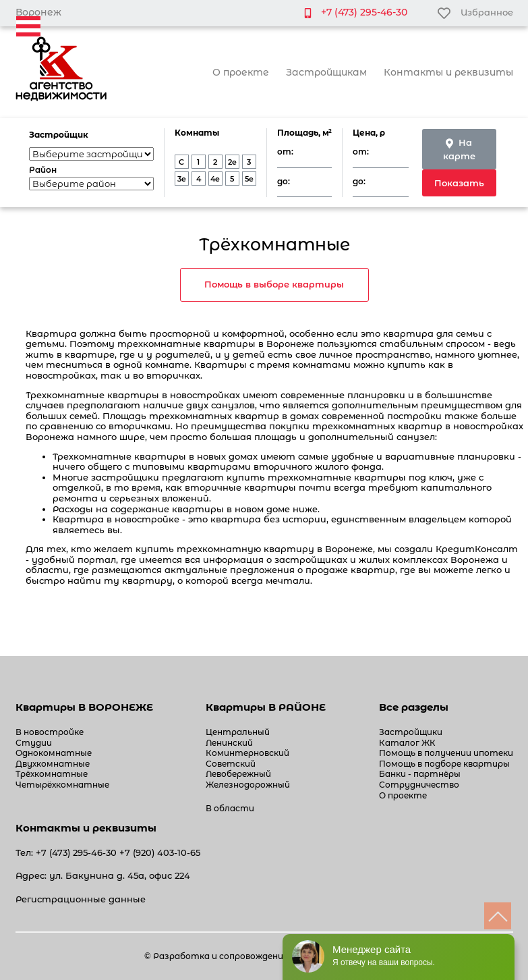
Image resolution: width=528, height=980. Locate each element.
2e (232, 162)
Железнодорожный (248, 785)
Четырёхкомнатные (62, 785)
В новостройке (50, 732)
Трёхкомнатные (52, 774)
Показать (459, 183)
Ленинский (229, 743)
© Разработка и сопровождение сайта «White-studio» (264, 956)
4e (215, 179)
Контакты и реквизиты (448, 72)
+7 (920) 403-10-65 (160, 852)
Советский (231, 764)
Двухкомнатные (53, 764)
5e (249, 179)
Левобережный (238, 774)
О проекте (241, 72)
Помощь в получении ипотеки (446, 753)
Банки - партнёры (420, 774)
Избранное (475, 12)
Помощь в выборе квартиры (274, 284)
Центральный (238, 732)
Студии (34, 743)
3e (182, 179)
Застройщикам (326, 72)
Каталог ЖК (407, 743)
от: (285, 152)
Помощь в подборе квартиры (444, 764)
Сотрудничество (419, 785)
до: (284, 182)
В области (230, 808)
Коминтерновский (247, 753)
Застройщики (411, 732)
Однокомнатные (54, 753)
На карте (459, 149)
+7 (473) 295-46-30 (364, 12)
